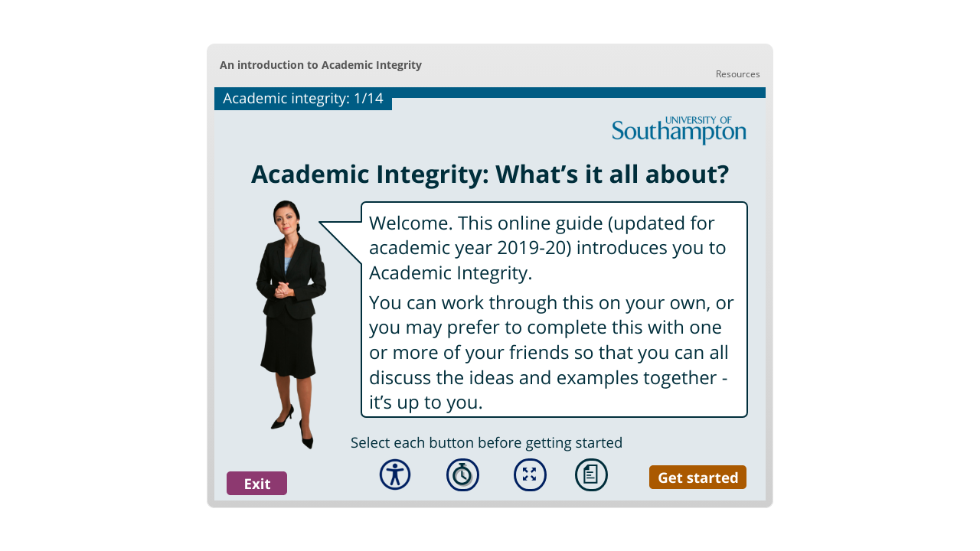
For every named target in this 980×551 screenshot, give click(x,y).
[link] (738, 73)
